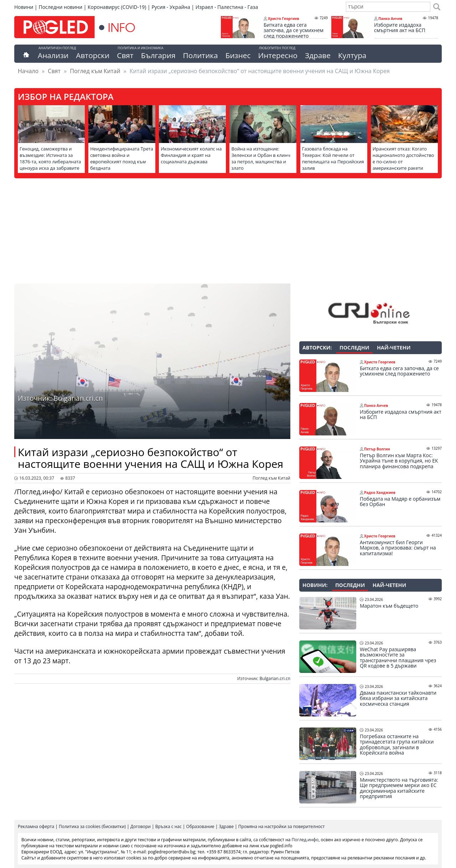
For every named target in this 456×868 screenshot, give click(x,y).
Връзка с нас (169, 826)
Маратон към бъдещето (389, 606)
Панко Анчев (390, 19)
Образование (200, 826)
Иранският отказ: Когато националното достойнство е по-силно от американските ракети (403, 158)
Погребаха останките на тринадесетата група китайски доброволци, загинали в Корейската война (397, 745)
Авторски (93, 55)
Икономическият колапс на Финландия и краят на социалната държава (191, 155)
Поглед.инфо (305, 840)
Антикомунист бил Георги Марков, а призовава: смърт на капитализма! (398, 548)
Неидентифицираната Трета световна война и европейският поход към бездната (122, 158)
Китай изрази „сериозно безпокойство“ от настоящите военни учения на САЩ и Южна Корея (151, 458)
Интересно (278, 55)
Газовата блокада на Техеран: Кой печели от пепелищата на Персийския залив (333, 158)
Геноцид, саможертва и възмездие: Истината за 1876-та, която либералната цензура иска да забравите (50, 158)
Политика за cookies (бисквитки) (92, 826)
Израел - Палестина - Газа (227, 7)
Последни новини (60, 7)
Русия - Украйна (171, 7)
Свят (125, 55)
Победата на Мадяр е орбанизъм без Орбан (400, 502)
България (158, 55)
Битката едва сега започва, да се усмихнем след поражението (294, 30)
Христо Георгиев (284, 19)
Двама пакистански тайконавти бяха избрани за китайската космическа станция (398, 698)
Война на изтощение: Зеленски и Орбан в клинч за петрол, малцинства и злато (261, 158)
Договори (141, 826)
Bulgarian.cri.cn (275, 678)
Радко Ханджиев (380, 492)
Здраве (318, 55)
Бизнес (238, 55)
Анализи (53, 55)
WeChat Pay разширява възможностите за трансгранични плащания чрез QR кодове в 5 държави (398, 658)
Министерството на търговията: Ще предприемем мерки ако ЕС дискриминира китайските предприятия (399, 788)
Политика (201, 55)
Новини (24, 7)
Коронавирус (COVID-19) (117, 7)
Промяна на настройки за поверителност (282, 826)
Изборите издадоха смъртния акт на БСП (400, 28)
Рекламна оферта (36, 826)
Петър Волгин (377, 449)
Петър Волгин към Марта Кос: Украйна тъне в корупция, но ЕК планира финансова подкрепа (399, 461)
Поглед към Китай (95, 71)
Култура (352, 55)
